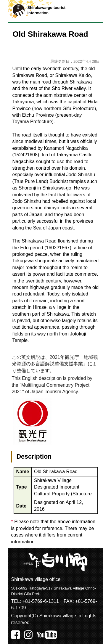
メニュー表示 (100, 11)
